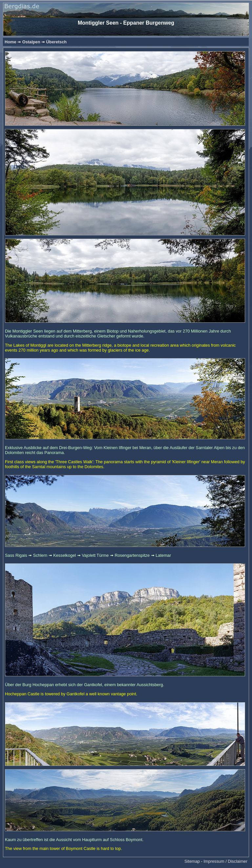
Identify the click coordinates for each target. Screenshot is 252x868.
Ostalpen (31, 42)
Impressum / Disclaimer (225, 861)
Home (10, 42)
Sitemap (192, 861)
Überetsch (57, 42)
